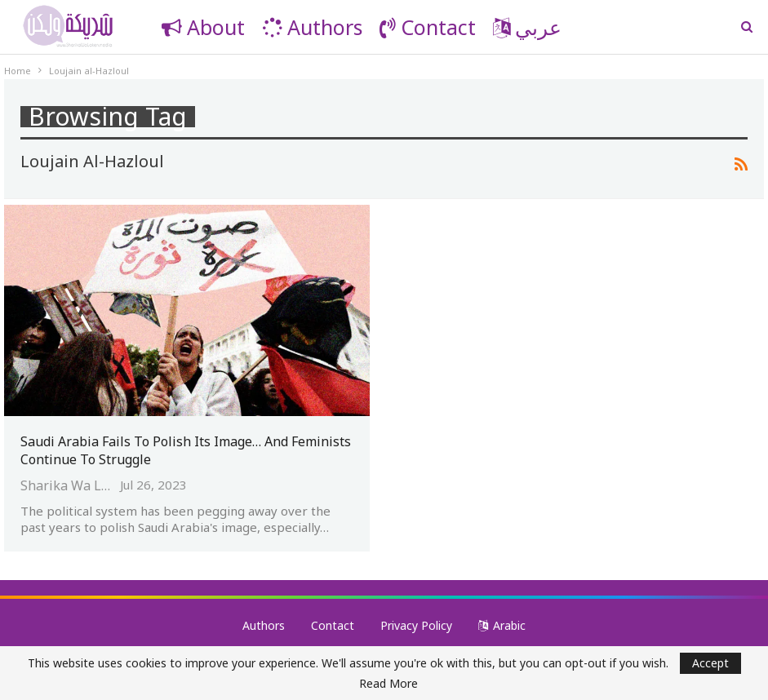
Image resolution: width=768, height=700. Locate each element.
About (203, 27)
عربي (527, 27)
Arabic (502, 625)
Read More (388, 684)
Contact (428, 27)
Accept (710, 663)
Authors (312, 27)
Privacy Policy (416, 625)
